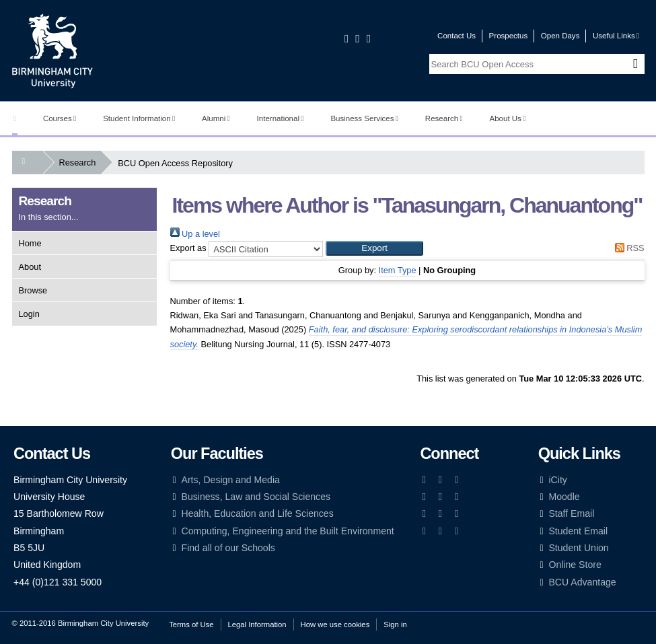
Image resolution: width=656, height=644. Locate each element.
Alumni (216, 118)
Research (444, 118)
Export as (188, 248)
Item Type (398, 270)
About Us (508, 118)
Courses (60, 118)
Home (30, 243)
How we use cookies (335, 624)
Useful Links (616, 36)
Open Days (560, 36)
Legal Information (257, 624)
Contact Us (457, 36)
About (30, 267)
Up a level (195, 234)
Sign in (395, 624)
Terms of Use (191, 624)
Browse (33, 290)
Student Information (139, 118)
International (281, 118)
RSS (627, 248)
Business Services (364, 118)
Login (29, 314)
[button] (374, 248)
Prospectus (509, 36)
